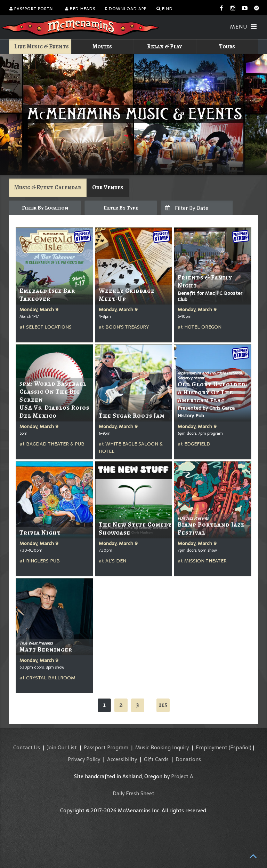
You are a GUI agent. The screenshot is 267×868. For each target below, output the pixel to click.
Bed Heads (80, 9)
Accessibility (122, 759)
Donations (188, 759)
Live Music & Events (42, 46)
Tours (227, 46)
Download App (126, 9)
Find (165, 9)
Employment (212, 747)
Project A (182, 776)
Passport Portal (32, 9)
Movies (102, 46)
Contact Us (27, 747)
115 (163, 705)
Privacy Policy (84, 759)
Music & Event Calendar (48, 187)
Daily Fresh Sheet (133, 793)
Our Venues (108, 187)
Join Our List (62, 747)
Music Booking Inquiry (162, 747)
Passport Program (106, 747)
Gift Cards (156, 759)
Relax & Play (165, 46)
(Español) (240, 747)
